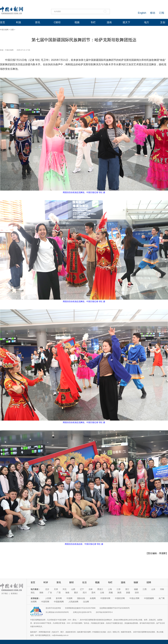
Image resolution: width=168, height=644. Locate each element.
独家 (136, 582)
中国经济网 (120, 598)
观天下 (126, 22)
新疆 (128, 593)
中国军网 (45, 602)
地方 (147, 22)
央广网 (162, 598)
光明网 (34, 602)
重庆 (76, 593)
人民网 (48, 598)
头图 (12, 30)
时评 (46, 582)
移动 (153, 13)
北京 (47, 589)
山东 (153, 589)
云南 (102, 593)
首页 (3, 22)
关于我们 (5, 594)
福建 (136, 589)
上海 (110, 589)
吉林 (91, 589)
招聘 (149, 582)
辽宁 (82, 589)
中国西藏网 (149, 598)
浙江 (127, 589)
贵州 (93, 593)
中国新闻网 (59, 602)
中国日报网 (4, 30)
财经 (72, 582)
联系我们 (14, 594)
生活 (84, 582)
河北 (65, 589)
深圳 (137, 593)
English (142, 13)
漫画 (109, 22)
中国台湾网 (134, 598)
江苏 (119, 589)
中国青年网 (105, 598)
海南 (67, 593)
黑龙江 (100, 589)
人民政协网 (73, 602)
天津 (56, 589)
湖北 (33, 593)
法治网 (86, 602)
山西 (73, 589)
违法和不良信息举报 (53, 608)
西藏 (111, 593)
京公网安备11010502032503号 (57, 612)
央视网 (93, 598)
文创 (163, 22)
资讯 (38, 22)
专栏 (93, 22)
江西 (145, 589)
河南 (162, 589)
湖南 (41, 593)
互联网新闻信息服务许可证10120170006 (80, 608)
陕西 (119, 593)
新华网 (59, 598)
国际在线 (81, 598)
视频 (77, 22)
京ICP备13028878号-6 (104, 612)
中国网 (69, 598)
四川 (85, 593)
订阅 (162, 13)
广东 (50, 593)
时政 (19, 22)
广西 (59, 593)
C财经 (57, 22)
